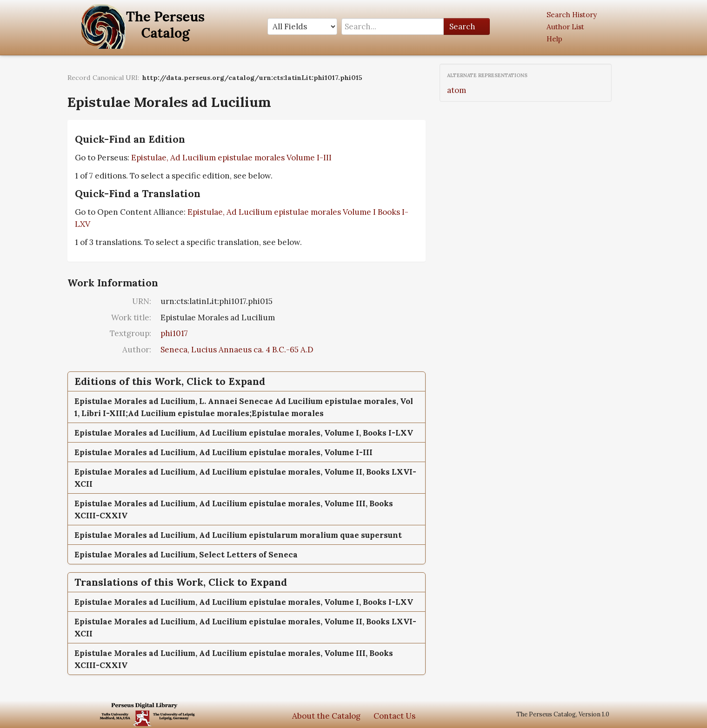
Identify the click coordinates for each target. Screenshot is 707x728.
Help (554, 39)
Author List (565, 27)
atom (457, 90)
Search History (572, 15)
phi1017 (174, 333)
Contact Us (394, 716)
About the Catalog (326, 716)
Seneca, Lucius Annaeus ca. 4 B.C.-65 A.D (237, 350)
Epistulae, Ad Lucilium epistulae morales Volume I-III (231, 158)
